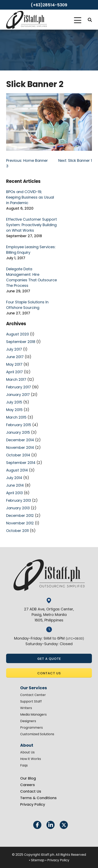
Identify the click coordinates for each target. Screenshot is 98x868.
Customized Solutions (37, 734)
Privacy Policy (33, 804)
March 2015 (16, 417)
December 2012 (20, 516)
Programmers (31, 728)
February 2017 (19, 387)
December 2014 (20, 440)
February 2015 (19, 425)
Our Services (34, 688)
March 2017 (16, 379)
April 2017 (14, 372)
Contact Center (33, 695)
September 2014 (21, 463)
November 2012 (20, 523)
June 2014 (15, 485)
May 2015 (14, 410)
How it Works (31, 759)
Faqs (24, 765)
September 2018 (21, 342)
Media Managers (33, 714)
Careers (28, 785)
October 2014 (18, 455)
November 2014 (20, 447)
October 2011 (17, 531)
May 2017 (14, 364)
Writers (26, 708)
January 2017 (18, 395)
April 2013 (14, 493)
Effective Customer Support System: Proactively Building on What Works (31, 225)
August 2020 (18, 334)
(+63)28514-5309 (49, 5)
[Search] (90, 20)
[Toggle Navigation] (78, 20)
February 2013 (19, 500)
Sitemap (38, 860)
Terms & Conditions (38, 798)
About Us (27, 752)
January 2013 (18, 508)
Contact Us (31, 791)
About (27, 745)
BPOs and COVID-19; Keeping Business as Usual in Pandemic (30, 197)
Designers (28, 721)
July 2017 (14, 349)
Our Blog (28, 778)
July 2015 (14, 402)
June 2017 (15, 357)
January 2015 (18, 432)
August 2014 (17, 470)
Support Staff (31, 701)
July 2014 (14, 478)
